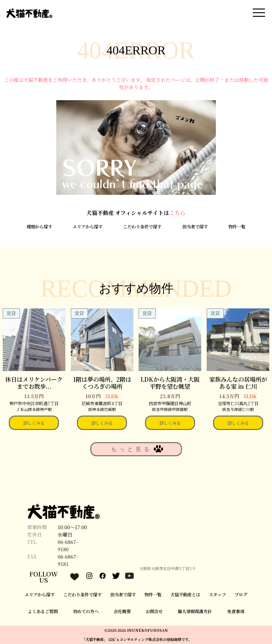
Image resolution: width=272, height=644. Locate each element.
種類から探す (39, 226)
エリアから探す (88, 226)
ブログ (241, 594)
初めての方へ (86, 611)
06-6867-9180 (68, 546)
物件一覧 (237, 226)
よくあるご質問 (43, 611)
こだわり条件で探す (142, 226)
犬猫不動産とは (185, 594)
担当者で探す (195, 226)
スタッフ (217, 594)
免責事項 (236, 611)
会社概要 (122, 611)
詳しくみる (34, 423)
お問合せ (154, 611)
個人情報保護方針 (195, 611)
